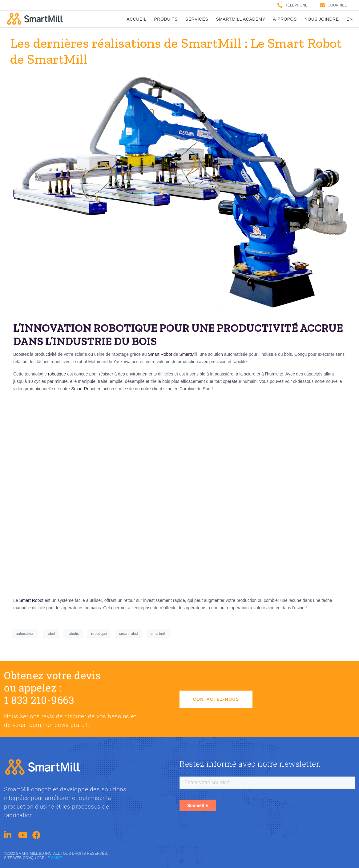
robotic (73, 634)
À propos (285, 19)
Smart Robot (160, 354)
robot (51, 634)
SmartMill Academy (240, 19)
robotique (57, 374)
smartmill (158, 634)
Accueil (136, 19)
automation (25, 634)
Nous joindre (322, 19)
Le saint (54, 858)
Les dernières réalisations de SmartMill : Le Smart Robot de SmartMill (176, 51)
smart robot (129, 634)
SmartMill (188, 354)
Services (197, 19)
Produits (166, 19)
